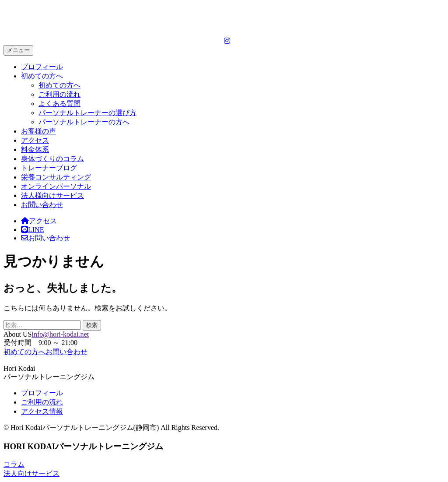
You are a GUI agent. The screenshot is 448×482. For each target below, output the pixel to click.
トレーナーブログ (49, 168)
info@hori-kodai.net (60, 334)
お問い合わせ (42, 205)
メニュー (18, 50)
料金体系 (35, 150)
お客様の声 (38, 131)
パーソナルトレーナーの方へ (84, 122)
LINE (32, 230)
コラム (14, 464)
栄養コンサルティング (56, 177)
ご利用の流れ (59, 94)
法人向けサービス (31, 473)
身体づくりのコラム (52, 159)
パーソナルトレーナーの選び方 (87, 113)
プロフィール (42, 67)
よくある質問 (59, 104)
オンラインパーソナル (56, 186)
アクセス (35, 140)
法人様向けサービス (52, 195)
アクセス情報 (42, 411)
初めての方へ (42, 76)
